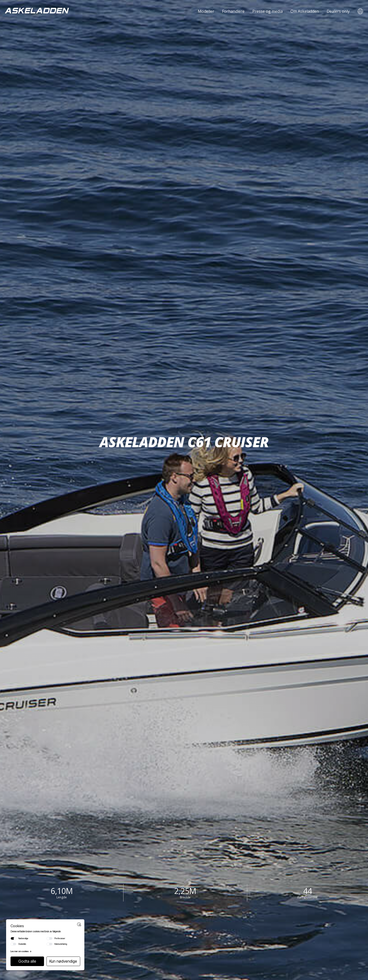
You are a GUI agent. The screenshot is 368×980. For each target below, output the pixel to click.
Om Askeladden (305, 11)
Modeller (206, 11)
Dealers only (338, 11)
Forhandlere (233, 11)
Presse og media (268, 11)
